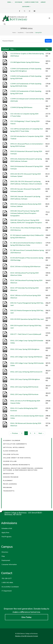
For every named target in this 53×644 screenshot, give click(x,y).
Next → (41, 433)
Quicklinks (27, 7)
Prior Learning (10, 484)
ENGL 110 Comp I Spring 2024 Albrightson (25, 349)
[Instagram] (30, 11)
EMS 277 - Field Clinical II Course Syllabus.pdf (26, 334)
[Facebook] (20, 11)
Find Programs (7, 537)
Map (3, 556)
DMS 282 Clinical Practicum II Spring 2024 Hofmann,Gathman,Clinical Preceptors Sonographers (25, 213)
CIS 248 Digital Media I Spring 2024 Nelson (25, 62)
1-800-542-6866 (7, 582)
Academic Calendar (12, 440)
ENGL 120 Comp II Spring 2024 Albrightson (25, 379)
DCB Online (19, 2)
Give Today (26, 617)
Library (43, 2)
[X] (25, 11)
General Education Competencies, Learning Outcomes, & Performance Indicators (23, 469)
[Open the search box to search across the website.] (4, 24)
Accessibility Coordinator (10, 587)
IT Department (7, 591)
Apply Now (5, 532)
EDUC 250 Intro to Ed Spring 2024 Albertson (25, 266)
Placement (8, 481)
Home (14, 32)
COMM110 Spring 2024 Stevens (21, 107)
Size (47, 49)
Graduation (8, 474)
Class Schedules (11, 451)
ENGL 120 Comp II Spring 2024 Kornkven (24, 387)
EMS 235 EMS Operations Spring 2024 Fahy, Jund (27, 319)
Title (12, 49)
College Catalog (11, 454)
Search (48, 41)
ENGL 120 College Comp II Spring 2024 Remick (26, 357)
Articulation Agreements (15, 444)
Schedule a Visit (7, 528)
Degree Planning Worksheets (16, 465)
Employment (6, 560)
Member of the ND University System (27, 636)
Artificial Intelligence (14, 447)
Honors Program (11, 477)
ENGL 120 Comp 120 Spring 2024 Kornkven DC (26, 372)
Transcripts (9, 491)
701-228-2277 (7, 578)
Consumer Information (9, 564)
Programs (7, 487)
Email (10, 2)
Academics (21, 32)
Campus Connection (31, 2)
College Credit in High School (17, 458)
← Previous (14, 433)
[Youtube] (35, 11)
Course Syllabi (30, 32)
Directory (5, 552)
